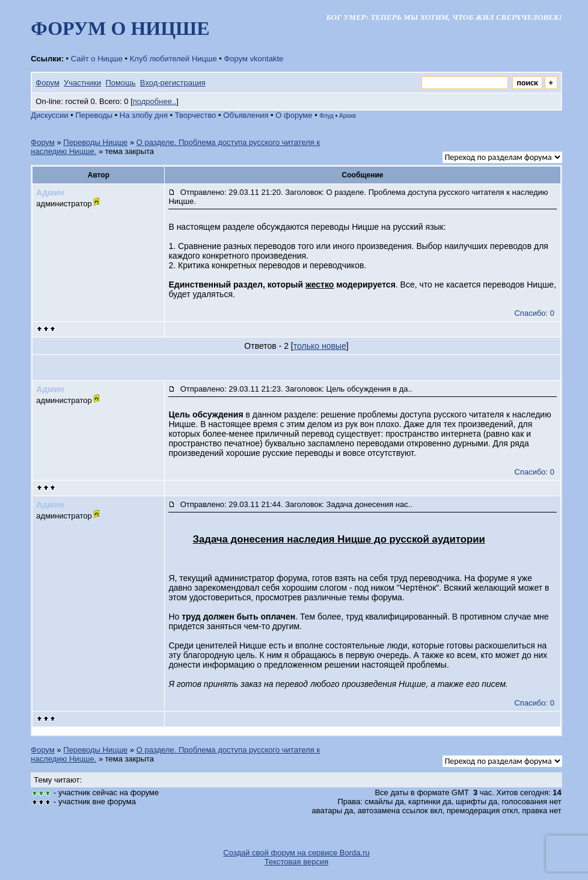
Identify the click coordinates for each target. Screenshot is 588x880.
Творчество (196, 115)
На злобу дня (144, 115)
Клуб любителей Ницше (173, 59)
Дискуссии (49, 115)
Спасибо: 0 (534, 313)
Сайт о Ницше (97, 59)
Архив (348, 116)
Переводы (94, 115)
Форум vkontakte (253, 59)
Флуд (326, 116)
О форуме (294, 115)
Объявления (246, 115)
